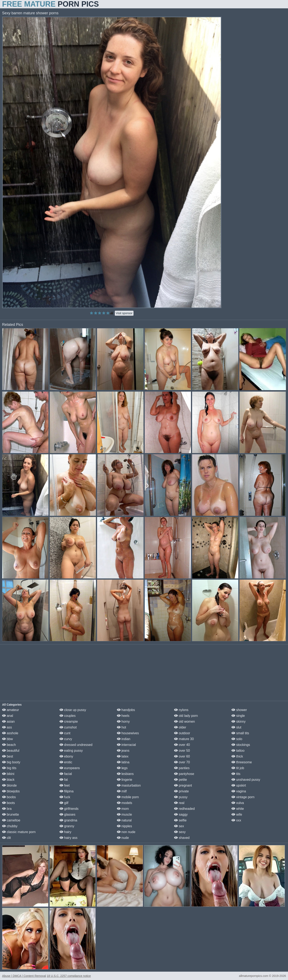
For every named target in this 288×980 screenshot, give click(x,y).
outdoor (182, 733)
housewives (128, 733)
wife (237, 814)
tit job (238, 768)
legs (122, 768)
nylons (181, 710)
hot (122, 727)
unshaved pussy (246, 780)
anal (8, 716)
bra (7, 809)
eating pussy (71, 751)
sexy (180, 832)
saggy (181, 814)
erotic (66, 762)
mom (123, 809)
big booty (11, 762)
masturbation (129, 785)
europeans (70, 768)
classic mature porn (19, 832)
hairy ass (68, 838)
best (8, 756)
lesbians (125, 774)
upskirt (239, 785)
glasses (67, 814)
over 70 (182, 762)
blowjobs (11, 791)
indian (124, 739)
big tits (9, 768)
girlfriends (69, 809)
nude (123, 838)
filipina (67, 791)
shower (239, 710)
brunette (11, 814)
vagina (239, 791)
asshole (10, 733)
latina (123, 762)
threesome (242, 762)
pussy (181, 797)
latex (123, 756)
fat (64, 780)
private (181, 791)
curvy (66, 739)
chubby (10, 826)
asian (8, 722)
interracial (126, 745)
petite (180, 780)
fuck (65, 797)
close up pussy (73, 710)
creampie (69, 722)
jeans (123, 751)
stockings (241, 745)
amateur (11, 710)
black (8, 780)
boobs (9, 797)
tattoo (238, 751)
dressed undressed (76, 745)
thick (237, 756)
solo (237, 739)
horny (123, 722)
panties (182, 768)
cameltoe (11, 820)
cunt (65, 733)
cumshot (68, 727)
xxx (236, 820)
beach (9, 745)
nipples (124, 826)
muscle (124, 814)
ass (7, 727)
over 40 (182, 745)
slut (236, 727)
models (125, 803)
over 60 (182, 756)
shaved (182, 838)
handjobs (126, 710)
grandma (68, 820)
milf (122, 791)
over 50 (182, 751)
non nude (126, 832)
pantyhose (184, 774)
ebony (66, 756)
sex (179, 826)
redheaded (184, 809)
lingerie (125, 780)
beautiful (11, 751)
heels (123, 716)
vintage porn (243, 797)
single (238, 716)
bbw (7, 739)
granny (67, 826)
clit (6, 838)
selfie (180, 820)
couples (68, 716)
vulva (238, 803)
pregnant (183, 785)
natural (124, 820)
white (238, 809)
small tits (240, 733)
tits (236, 774)
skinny (239, 722)
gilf (64, 803)
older (180, 727)
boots (9, 803)
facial (66, 774)
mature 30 (184, 739)
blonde (9, 785)
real (179, 803)
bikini (8, 774)
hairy (65, 832)
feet (65, 785)
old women (184, 722)
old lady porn (186, 716)
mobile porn (128, 797)
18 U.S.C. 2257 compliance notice (69, 976)
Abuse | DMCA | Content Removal (24, 976)
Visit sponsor (124, 313)
